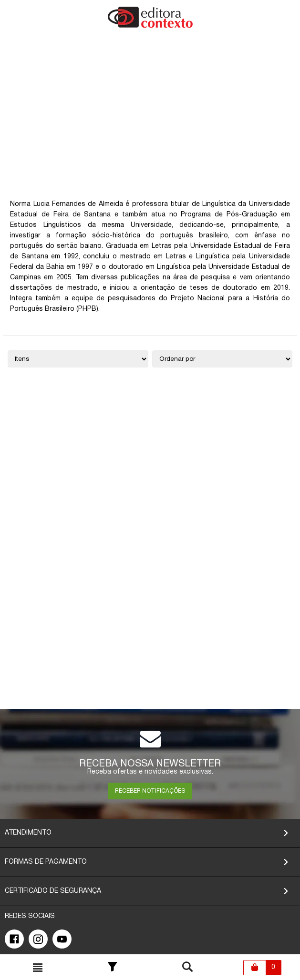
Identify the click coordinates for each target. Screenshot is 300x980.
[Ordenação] (222, 359)
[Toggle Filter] (113, 968)
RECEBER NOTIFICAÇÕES (150, 791)
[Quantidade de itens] (78, 359)
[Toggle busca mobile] (38, 968)
